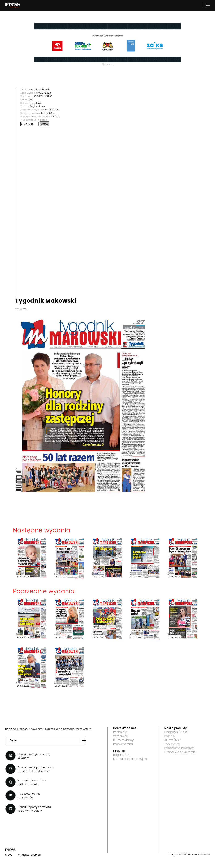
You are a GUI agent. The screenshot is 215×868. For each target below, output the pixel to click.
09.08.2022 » (52, 110)
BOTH (182, 855)
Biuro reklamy (123, 740)
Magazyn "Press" (176, 732)
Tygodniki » (36, 103)
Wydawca (121, 736)
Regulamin (121, 755)
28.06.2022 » (53, 116)
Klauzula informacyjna (130, 759)
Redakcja (120, 732)
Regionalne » (37, 106)
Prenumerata (123, 744)
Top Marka (172, 744)
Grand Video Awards (180, 752)
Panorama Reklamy (179, 748)
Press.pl (170, 736)
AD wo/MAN (173, 740)
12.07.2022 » (48, 113)
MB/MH (206, 855)
